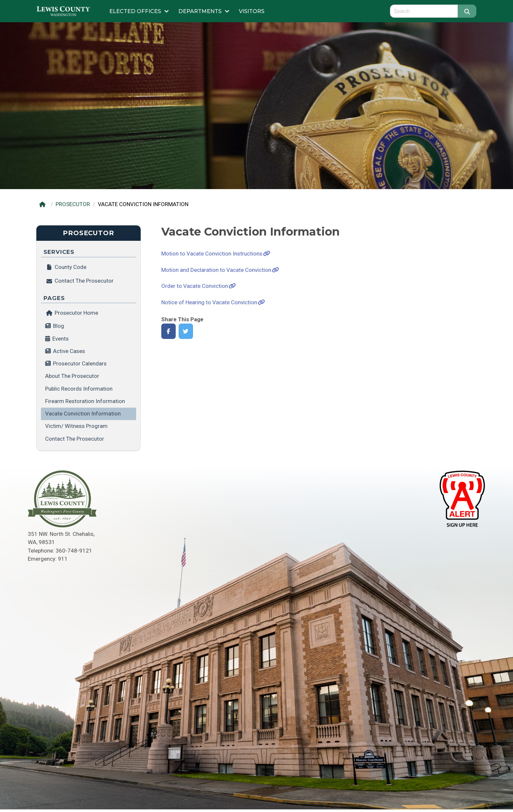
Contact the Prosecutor (75, 439)
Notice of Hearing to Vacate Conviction (209, 302)
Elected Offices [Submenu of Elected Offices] (135, 11)
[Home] (44, 204)
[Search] (467, 11)
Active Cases (69, 351)
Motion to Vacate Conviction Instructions (212, 254)
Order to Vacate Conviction (195, 286)
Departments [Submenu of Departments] (200, 11)
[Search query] (424, 11)
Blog (59, 326)
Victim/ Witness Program (76, 426)
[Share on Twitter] (186, 331)
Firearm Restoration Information (85, 401)
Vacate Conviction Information (83, 414)
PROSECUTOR (73, 204)
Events (61, 339)
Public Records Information (79, 389)
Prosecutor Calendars (80, 363)
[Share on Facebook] (169, 331)
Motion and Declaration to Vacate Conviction (216, 270)
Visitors (252, 11)
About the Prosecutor (72, 376)
